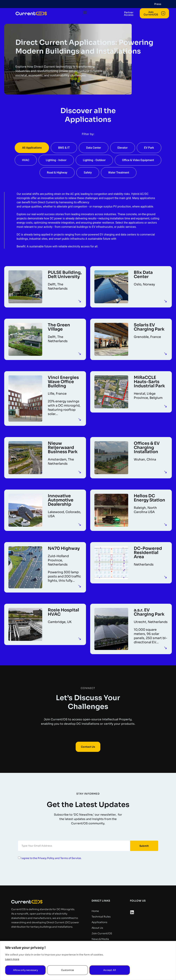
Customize (68, 970)
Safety (88, 173)
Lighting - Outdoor (94, 160)
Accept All (110, 970)
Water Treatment (119, 173)
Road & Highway (57, 173)
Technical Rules (101, 917)
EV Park (149, 148)
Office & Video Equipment (138, 160)
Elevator (123, 148)
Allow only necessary (25, 970)
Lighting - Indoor (56, 160)
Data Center (94, 148)
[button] (87, 18)
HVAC (26, 160)
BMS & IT (64, 148)
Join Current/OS (102, 933)
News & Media (100, 939)
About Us (97, 928)
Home (95, 911)
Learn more (12, 959)
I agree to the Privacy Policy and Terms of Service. (51, 858)
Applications (99, 922)
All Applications (32, 148)
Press (158, 4)
